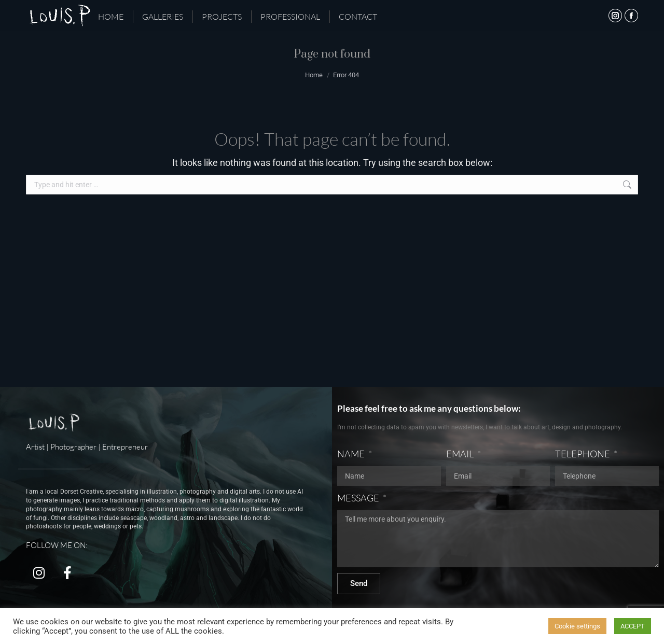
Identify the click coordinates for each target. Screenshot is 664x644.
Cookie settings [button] (577, 626)
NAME (352, 454)
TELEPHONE (583, 454)
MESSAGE (359, 498)
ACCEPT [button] (633, 626)
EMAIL (461, 454)
